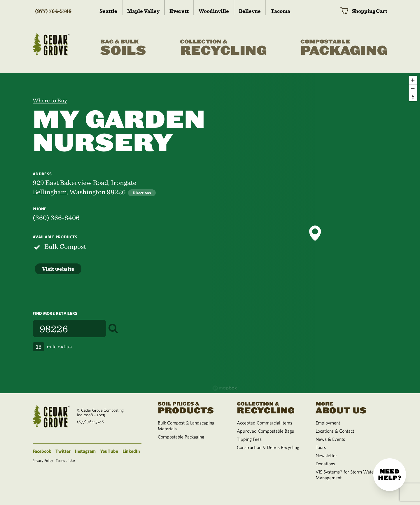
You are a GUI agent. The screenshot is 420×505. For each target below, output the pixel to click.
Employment (328, 423)
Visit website (58, 269)
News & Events (330, 439)
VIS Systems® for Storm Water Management (345, 475)
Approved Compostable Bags (265, 431)
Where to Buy (50, 100)
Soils (123, 48)
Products (190, 407)
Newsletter (326, 455)
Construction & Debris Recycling (268, 447)
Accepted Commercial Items (265, 423)
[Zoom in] (413, 80)
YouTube (109, 451)
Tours (321, 447)
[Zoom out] (413, 89)
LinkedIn (131, 451)
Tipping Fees (249, 439)
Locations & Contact (335, 431)
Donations (325, 464)
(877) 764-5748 (53, 11)
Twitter (63, 451)
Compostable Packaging (181, 437)
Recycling (223, 48)
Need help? (390, 475)
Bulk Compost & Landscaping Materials (186, 426)
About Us (348, 407)
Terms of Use (65, 460)
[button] (315, 233)
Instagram (85, 451)
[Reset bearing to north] (413, 97)
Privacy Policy (43, 460)
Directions (142, 193)
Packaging (344, 48)
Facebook (42, 451)
